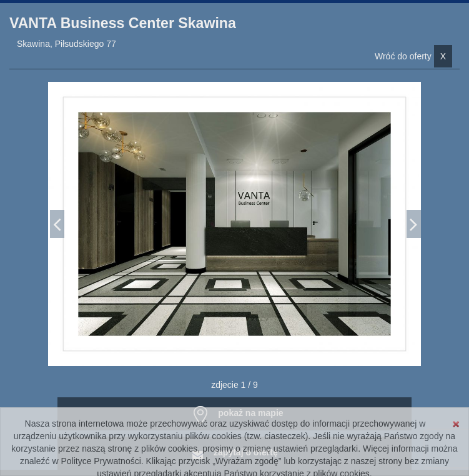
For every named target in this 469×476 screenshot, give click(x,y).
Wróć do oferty (413, 56)
